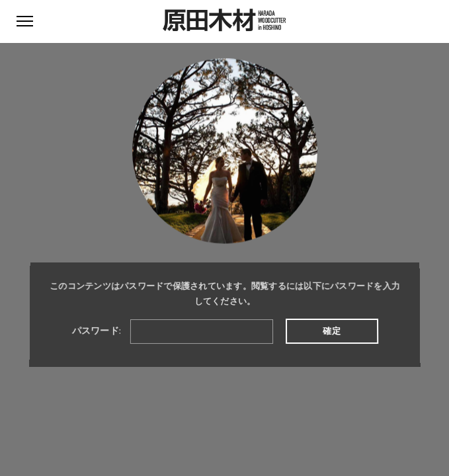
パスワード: (172, 331)
